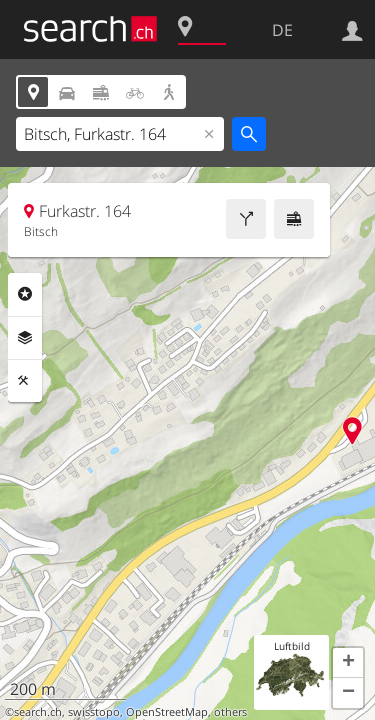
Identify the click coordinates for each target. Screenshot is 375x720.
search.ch (38, 712)
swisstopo (94, 712)
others (230, 712)
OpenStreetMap (167, 712)
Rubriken (25, 294)
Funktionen (25, 381)
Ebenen (25, 338)
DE (282, 30)
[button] (348, 663)
